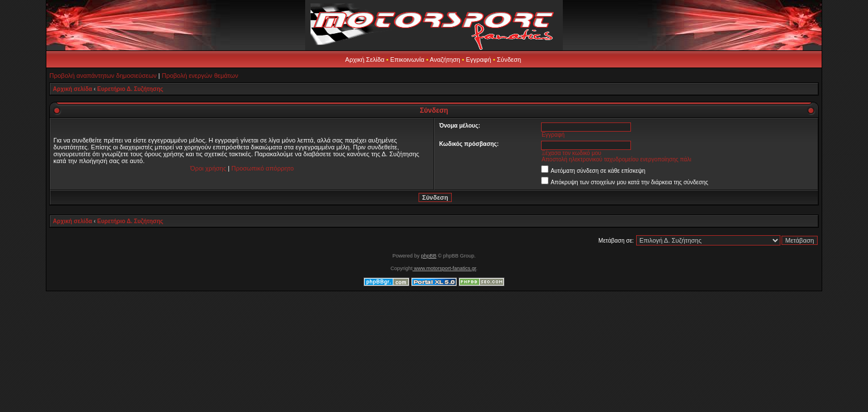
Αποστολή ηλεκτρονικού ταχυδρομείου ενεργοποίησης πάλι (616, 159)
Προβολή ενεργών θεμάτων (200, 76)
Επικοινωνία (407, 60)
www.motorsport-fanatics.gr (444, 268)
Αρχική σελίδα (72, 89)
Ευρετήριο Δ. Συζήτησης (130, 89)
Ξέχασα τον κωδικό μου (571, 153)
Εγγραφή (479, 60)
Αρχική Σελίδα (365, 60)
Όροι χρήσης (208, 168)
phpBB (429, 256)
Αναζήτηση (445, 60)
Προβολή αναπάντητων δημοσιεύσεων (103, 76)
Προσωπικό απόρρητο (263, 168)
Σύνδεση (509, 60)
